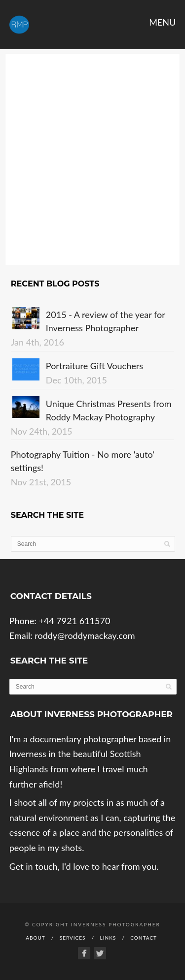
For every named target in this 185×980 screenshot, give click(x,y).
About (36, 938)
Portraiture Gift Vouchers (94, 366)
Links (108, 938)
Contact (144, 938)
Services (73, 938)
